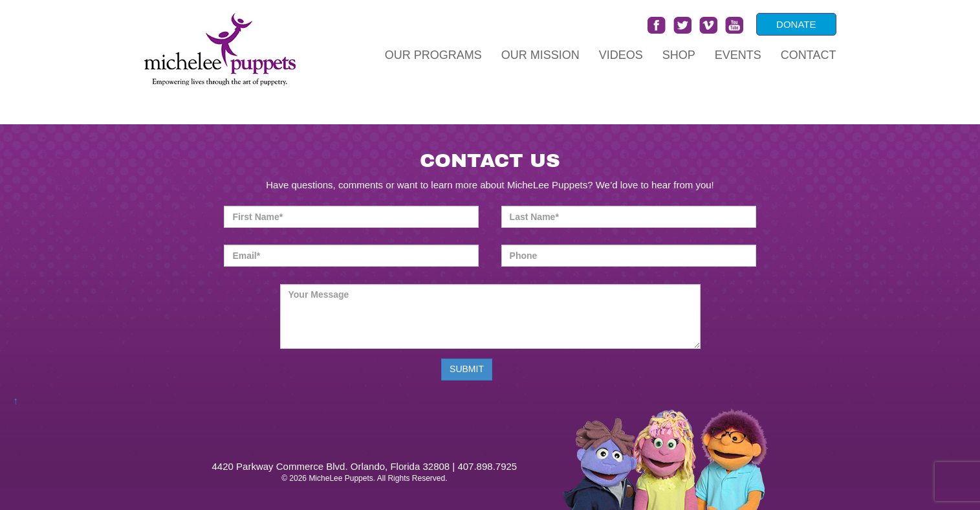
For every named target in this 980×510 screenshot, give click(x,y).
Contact (809, 55)
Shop (679, 55)
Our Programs (433, 55)
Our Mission (540, 55)
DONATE (796, 24)
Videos (621, 55)
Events (738, 55)
